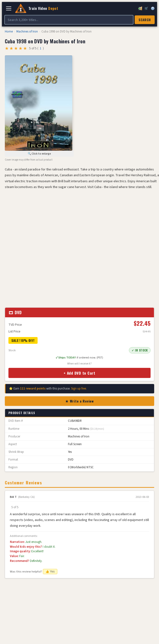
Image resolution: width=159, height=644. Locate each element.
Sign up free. (79, 389)
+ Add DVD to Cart (79, 373)
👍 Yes (50, 572)
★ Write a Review (79, 401)
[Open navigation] (9, 8)
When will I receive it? (79, 364)
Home (9, 32)
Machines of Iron (27, 32)
